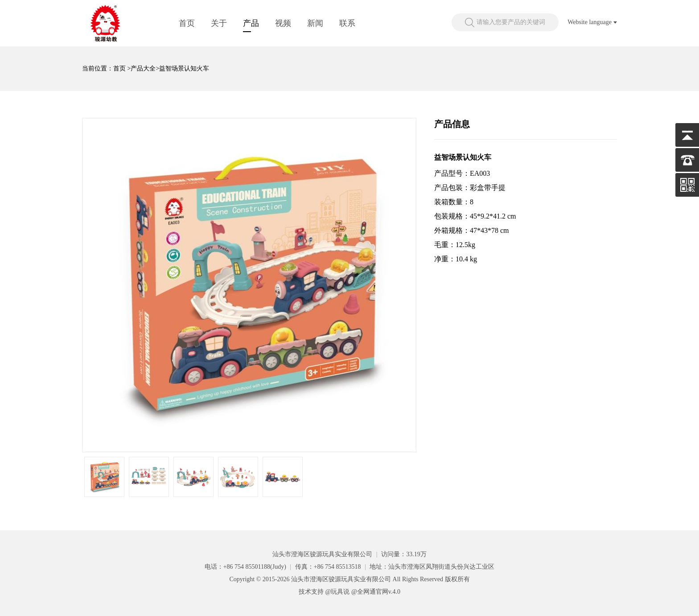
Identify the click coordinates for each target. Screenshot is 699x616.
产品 (251, 23)
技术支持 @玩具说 (324, 592)
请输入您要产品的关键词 (511, 22)
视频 (283, 23)
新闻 (315, 23)
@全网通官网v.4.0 (376, 592)
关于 (219, 23)
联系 (347, 23)
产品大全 (143, 68)
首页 (187, 23)
